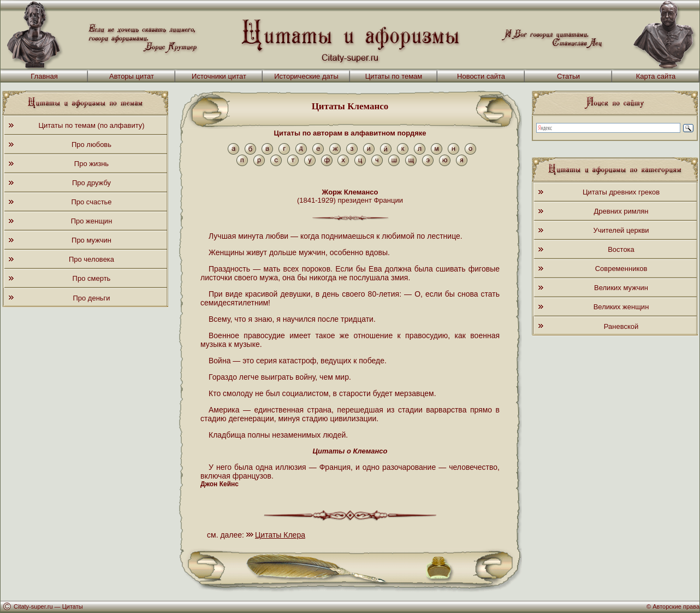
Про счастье (91, 202)
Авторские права (676, 606)
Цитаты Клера (280, 535)
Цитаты (73, 606)
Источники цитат (219, 76)
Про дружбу (91, 183)
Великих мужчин (621, 288)
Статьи (568, 76)
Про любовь (91, 145)
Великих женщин (621, 307)
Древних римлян (621, 211)
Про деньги (91, 298)
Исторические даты (306, 76)
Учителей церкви (621, 230)
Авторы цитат (132, 76)
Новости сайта (481, 76)
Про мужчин (91, 240)
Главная (44, 76)
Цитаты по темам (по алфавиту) (91, 125)
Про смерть (92, 278)
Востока (621, 249)
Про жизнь (91, 164)
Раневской (621, 326)
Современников (621, 269)
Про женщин (92, 221)
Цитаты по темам (394, 76)
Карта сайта (656, 76)
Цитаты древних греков (621, 192)
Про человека (91, 259)
